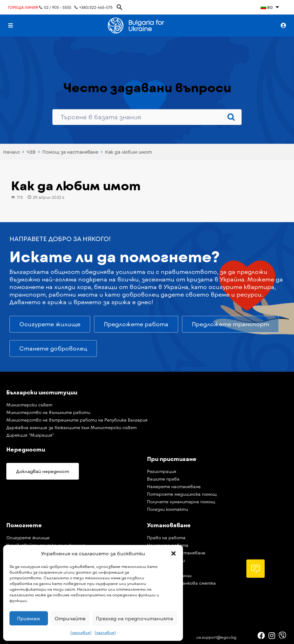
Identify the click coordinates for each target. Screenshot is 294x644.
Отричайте (70, 618)
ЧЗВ (31, 152)
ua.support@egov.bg (216, 637)
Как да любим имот (129, 152)
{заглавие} (81, 632)
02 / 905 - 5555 (55, 7)
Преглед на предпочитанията (135, 618)
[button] (173, 553)
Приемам (29, 618)
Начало (12, 152)
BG (267, 7)
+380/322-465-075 (94, 7)
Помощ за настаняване (70, 152)
